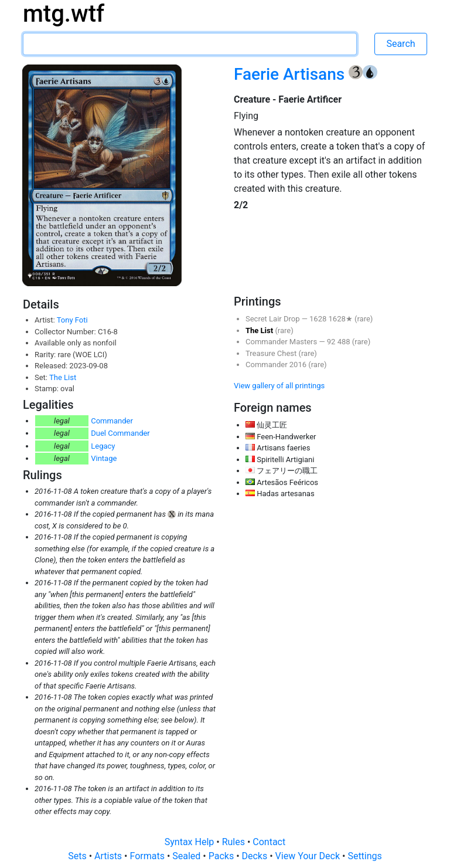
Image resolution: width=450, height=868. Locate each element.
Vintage (104, 458)
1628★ (342, 319)
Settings (364, 856)
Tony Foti (72, 320)
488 (345, 342)
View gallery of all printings (279, 386)
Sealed (187, 856)
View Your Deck (309, 856)
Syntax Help (191, 842)
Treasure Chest (272, 353)
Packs (222, 856)
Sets (78, 856)
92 (332, 342)
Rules (235, 842)
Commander (112, 421)
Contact (269, 842)
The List (63, 377)
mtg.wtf (64, 14)
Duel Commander (120, 433)
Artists (109, 856)
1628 (319, 319)
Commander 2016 (277, 365)
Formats (148, 856)
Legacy (103, 446)
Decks (256, 856)
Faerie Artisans (291, 74)
